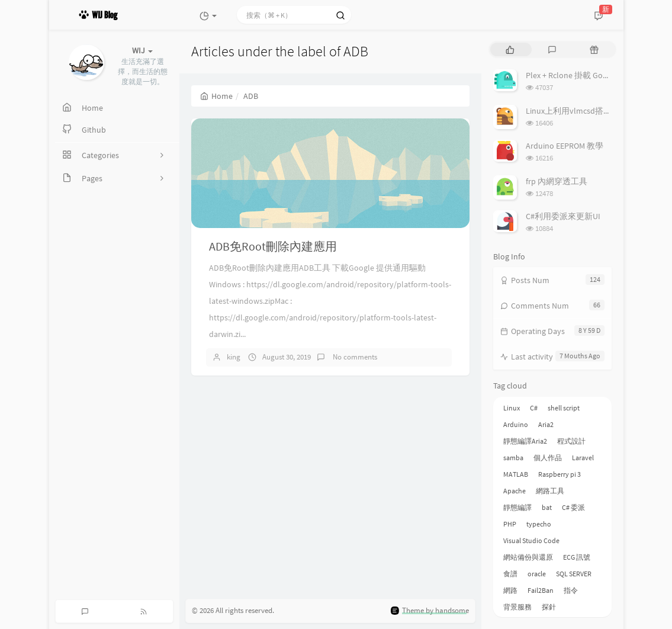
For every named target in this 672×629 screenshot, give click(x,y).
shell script (564, 408)
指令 (571, 590)
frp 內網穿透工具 (557, 181)
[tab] (510, 49)
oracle (537, 574)
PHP (510, 524)
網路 (510, 590)
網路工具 (550, 491)
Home (216, 96)
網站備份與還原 (528, 557)
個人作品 (548, 458)
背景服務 (517, 607)
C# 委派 (573, 507)
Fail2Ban (541, 590)
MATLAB (516, 474)
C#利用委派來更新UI (563, 216)
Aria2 (546, 424)
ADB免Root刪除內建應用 (273, 246)
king (234, 357)
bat (547, 507)
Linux (512, 408)
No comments (354, 357)
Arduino (516, 424)
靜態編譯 (517, 507)
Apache (515, 491)
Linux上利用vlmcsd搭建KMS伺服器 (589, 111)
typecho (539, 524)
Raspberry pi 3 (560, 474)
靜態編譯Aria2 (525, 441)
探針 (549, 607)
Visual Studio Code (531, 540)
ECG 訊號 (577, 557)
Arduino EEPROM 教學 (565, 146)
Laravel (583, 458)
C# (534, 408)
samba (513, 458)
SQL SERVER (574, 574)
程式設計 (571, 441)
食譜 (510, 574)
